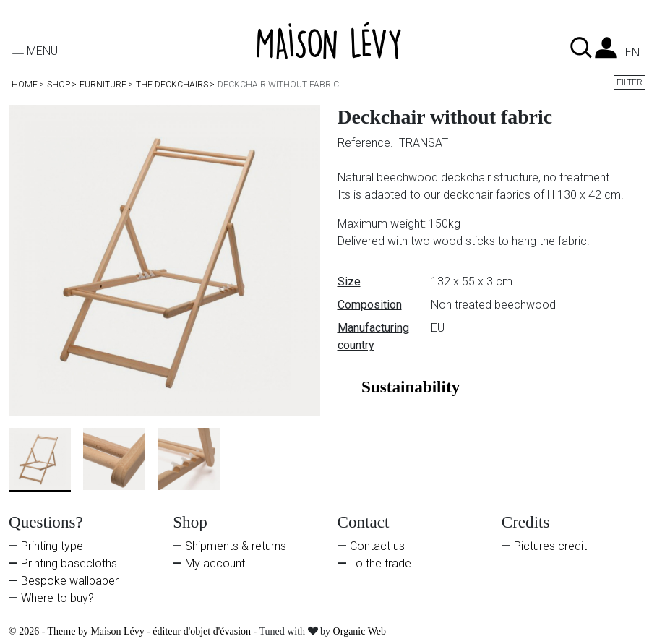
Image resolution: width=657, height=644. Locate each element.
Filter (630, 82)
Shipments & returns (236, 546)
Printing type (52, 546)
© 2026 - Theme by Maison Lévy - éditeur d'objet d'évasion (131, 631)
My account (215, 563)
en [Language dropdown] (632, 53)
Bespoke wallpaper (70, 581)
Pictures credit (550, 546)
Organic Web (360, 631)
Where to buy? (57, 598)
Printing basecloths (69, 563)
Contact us (377, 546)
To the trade (381, 563)
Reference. (367, 143)
